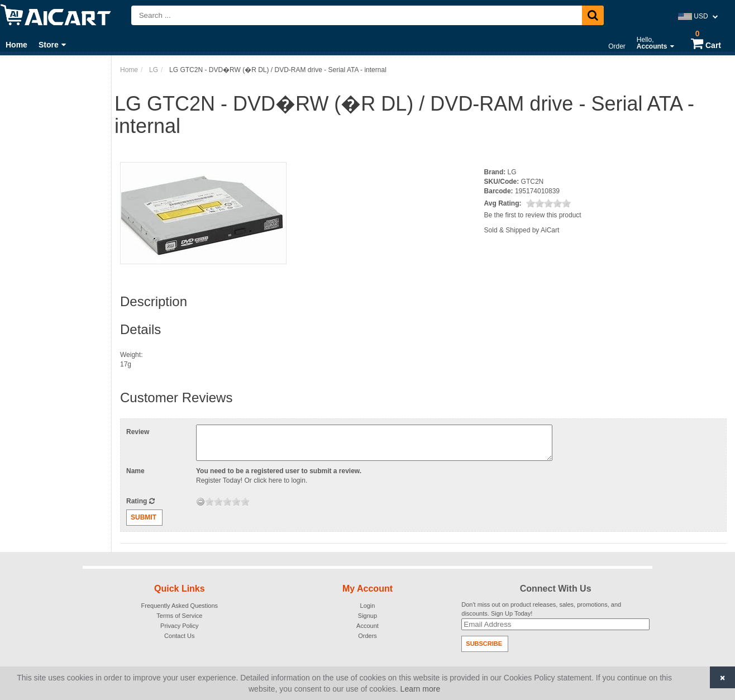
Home (16, 45)
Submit (144, 517)
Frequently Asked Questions (180, 606)
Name (135, 471)
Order (617, 46)
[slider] (548, 203)
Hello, (655, 43)
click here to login (280, 480)
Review (138, 432)
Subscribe (484, 644)
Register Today (218, 480)
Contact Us (179, 636)
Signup (367, 616)
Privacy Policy (179, 626)
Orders (367, 636)
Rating (140, 501)
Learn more (421, 689)
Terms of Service (179, 616)
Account (367, 626)
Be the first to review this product (533, 215)
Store (52, 45)
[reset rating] (201, 502)
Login (368, 606)
